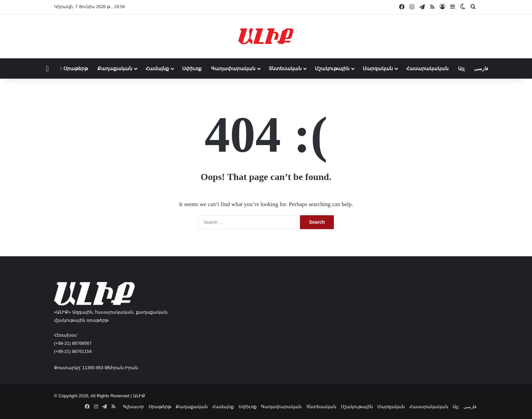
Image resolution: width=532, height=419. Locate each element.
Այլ (461, 68)
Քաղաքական (115, 68)
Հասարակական (427, 68)
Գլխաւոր (133, 407)
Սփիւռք (192, 68)
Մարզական (378, 68)
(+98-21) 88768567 (73, 343)
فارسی (481, 68)
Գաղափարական (233, 68)
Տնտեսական (285, 68)
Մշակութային (332, 68)
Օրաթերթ (74, 68)
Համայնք (157, 68)
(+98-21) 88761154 (73, 351)
